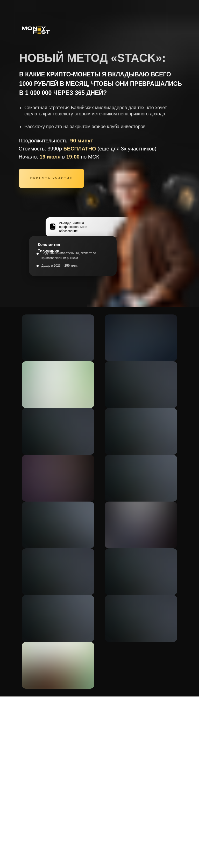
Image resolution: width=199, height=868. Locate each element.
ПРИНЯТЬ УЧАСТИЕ (51, 178)
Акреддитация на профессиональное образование (73, 227)
